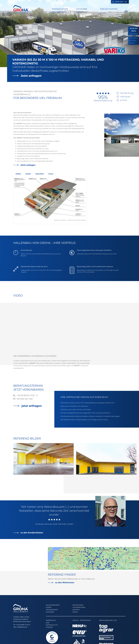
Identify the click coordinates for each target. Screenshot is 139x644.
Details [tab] (28, 174)
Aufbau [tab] (18, 174)
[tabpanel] (50, 200)
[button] (133, 459)
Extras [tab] (51, 174)
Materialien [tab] (40, 174)
